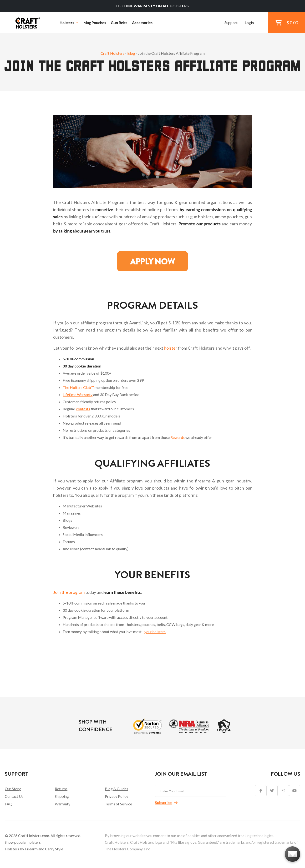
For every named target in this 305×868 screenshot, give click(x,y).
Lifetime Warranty (78, 394)
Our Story (13, 789)
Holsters (69, 22)
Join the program (69, 592)
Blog (131, 53)
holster (171, 348)
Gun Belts (119, 22)
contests (83, 409)
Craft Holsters (112, 53)
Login (249, 22)
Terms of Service (118, 804)
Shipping (62, 796)
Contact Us (14, 796)
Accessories (142, 22)
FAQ (9, 804)
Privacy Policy (117, 796)
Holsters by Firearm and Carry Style (34, 849)
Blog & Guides (117, 789)
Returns (61, 789)
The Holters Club (78, 387)
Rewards (178, 437)
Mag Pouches (95, 22)
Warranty (63, 804)
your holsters (155, 632)
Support (231, 22)
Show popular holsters (23, 842)
